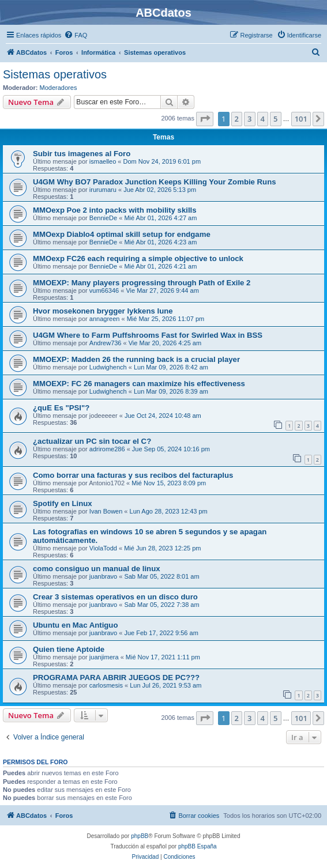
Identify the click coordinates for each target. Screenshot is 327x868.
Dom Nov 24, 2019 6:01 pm (162, 161)
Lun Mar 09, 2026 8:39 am (171, 391)
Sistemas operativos (55, 74)
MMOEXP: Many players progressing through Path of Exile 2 (142, 283)
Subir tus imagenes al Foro (82, 154)
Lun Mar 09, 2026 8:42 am (171, 367)
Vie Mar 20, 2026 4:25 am (165, 343)
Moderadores (59, 88)
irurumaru (103, 190)
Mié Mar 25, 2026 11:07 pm (166, 319)
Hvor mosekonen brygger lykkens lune (103, 311)
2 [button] (237, 119)
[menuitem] (76, 35)
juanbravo (103, 576)
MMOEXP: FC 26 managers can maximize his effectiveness (139, 384)
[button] (205, 119)
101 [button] (301, 119)
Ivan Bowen (106, 511)
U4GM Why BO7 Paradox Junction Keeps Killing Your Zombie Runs (155, 182)
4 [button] (263, 119)
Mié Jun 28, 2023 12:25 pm (162, 548)
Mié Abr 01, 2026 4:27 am (160, 218)
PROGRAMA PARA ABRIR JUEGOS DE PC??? (116, 678)
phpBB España (198, 846)
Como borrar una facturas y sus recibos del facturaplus (133, 475)
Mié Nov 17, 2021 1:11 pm (163, 657)
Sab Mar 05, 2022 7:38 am (161, 605)
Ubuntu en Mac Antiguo (75, 625)
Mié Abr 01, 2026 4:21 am (160, 266)
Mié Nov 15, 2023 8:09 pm (169, 483)
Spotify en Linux (63, 503)
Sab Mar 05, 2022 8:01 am (161, 576)
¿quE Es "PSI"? (61, 408)
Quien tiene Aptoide (69, 649)
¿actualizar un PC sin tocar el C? (92, 441)
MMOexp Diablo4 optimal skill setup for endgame (122, 234)
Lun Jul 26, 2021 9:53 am (166, 685)
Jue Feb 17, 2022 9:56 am (161, 633)
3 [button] (249, 119)
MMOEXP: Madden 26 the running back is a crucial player (136, 359)
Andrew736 (106, 343)
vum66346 (104, 290)
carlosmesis (106, 685)
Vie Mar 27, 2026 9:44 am (162, 290)
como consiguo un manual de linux (97, 569)
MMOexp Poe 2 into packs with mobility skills (115, 210)
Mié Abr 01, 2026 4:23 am (160, 242)
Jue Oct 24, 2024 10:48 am (163, 416)
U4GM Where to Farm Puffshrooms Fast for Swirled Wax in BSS (148, 335)
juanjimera (104, 657)
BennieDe (103, 218)
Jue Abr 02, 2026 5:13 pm (160, 190)
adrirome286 (107, 449)
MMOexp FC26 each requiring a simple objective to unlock (138, 258)
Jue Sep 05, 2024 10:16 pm (171, 449)
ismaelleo (103, 161)
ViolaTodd (103, 548)
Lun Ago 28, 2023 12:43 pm (169, 511)
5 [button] (275, 119)
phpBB (140, 836)
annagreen (105, 319)
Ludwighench (108, 367)
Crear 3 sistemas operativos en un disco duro (115, 597)
